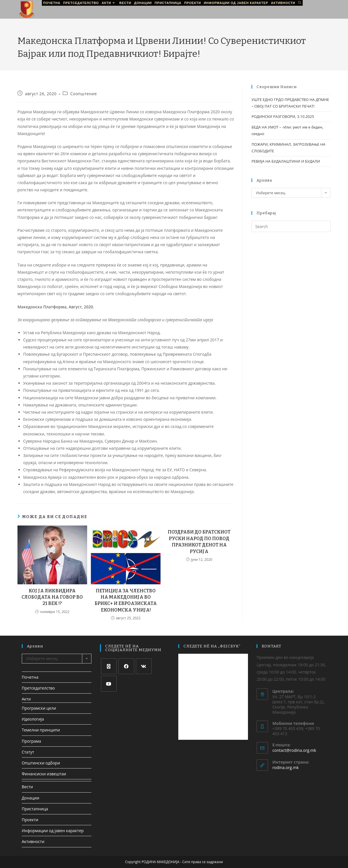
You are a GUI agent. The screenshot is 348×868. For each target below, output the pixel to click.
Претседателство (38, 688)
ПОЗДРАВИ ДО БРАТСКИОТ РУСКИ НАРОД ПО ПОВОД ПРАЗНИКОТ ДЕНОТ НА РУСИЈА (199, 542)
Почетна (30, 677)
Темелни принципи (41, 730)
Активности (33, 841)
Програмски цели (39, 708)
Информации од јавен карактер (53, 831)
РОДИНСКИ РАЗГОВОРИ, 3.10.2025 (283, 116)
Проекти (30, 820)
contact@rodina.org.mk (294, 750)
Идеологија (33, 719)
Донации (31, 798)
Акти (26, 699)
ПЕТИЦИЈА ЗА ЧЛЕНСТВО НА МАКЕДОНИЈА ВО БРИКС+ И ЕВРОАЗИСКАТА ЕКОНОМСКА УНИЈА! (126, 600)
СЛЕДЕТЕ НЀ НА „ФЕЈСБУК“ (212, 646)
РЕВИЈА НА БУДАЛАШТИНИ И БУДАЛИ (286, 161)
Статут (28, 752)
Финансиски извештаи (44, 774)
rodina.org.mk (286, 767)
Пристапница (35, 809)
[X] (109, 666)
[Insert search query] (291, 226)
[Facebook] (126, 666)
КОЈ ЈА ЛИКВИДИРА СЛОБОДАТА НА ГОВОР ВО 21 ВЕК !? (52, 597)
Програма (32, 741)
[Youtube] (109, 684)
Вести (27, 787)
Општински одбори (41, 763)
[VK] (144, 666)
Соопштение (84, 94)
